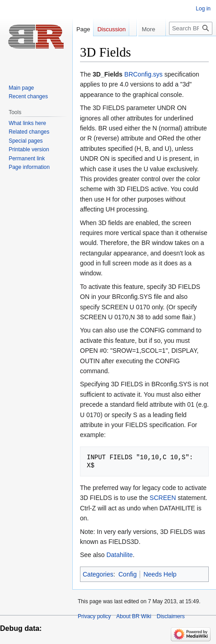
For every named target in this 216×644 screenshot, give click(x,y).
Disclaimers (171, 616)
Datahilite (119, 555)
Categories (98, 574)
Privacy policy (94, 616)
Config (127, 574)
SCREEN (163, 498)
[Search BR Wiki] (191, 46)
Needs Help (160, 574)
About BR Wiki (134, 616)
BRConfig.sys (143, 74)
